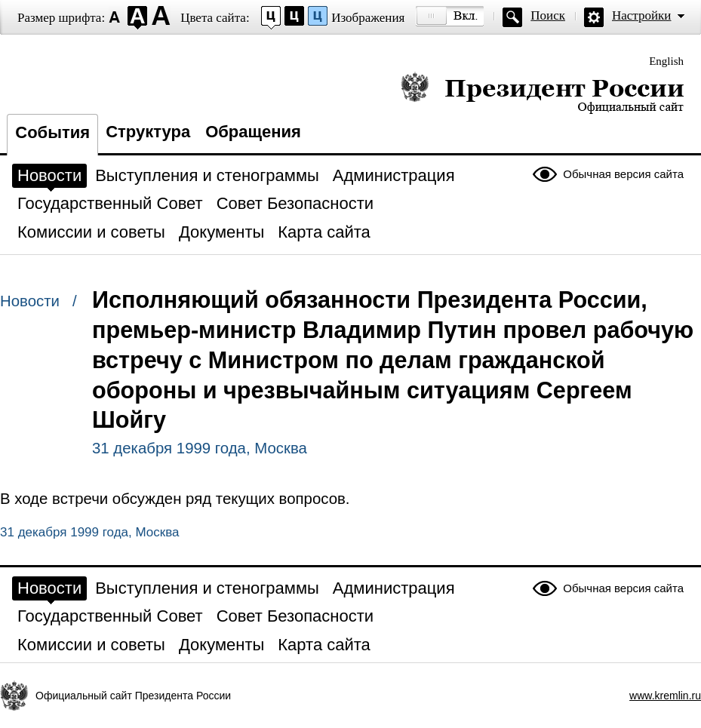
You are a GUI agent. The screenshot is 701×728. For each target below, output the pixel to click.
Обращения (253, 132)
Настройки (641, 15)
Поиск (548, 15)
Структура (148, 132)
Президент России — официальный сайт (542, 92)
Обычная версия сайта (623, 174)
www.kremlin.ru (665, 696)
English (666, 61)
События (52, 132)
